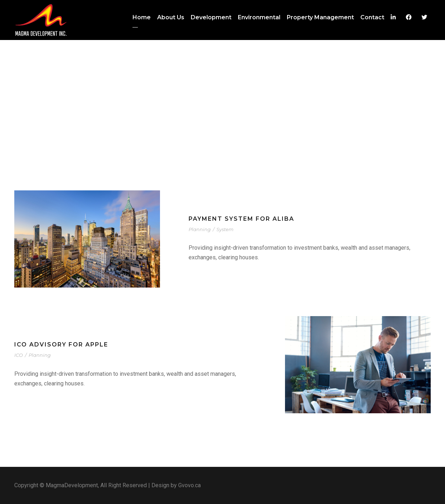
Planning (200, 229)
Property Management (320, 17)
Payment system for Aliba (241, 219)
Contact (372, 17)
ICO (19, 355)
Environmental (259, 17)
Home (142, 17)
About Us (171, 17)
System (225, 229)
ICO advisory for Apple (61, 345)
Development (211, 17)
